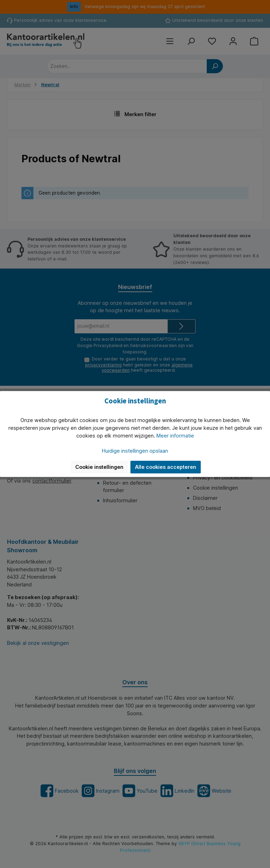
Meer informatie (175, 436)
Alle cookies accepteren (166, 467)
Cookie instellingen (99, 467)
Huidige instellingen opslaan (135, 451)
